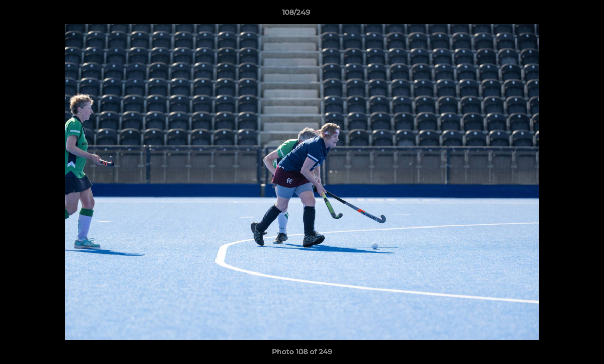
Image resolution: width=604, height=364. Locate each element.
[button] (562, 15)
